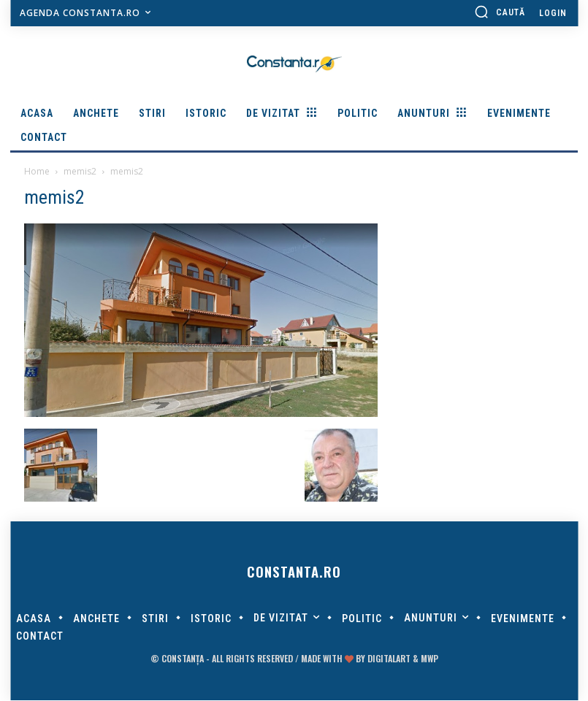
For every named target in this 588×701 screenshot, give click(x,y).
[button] (500, 12)
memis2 (80, 171)
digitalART (389, 659)
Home (37, 171)
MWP (429, 659)
